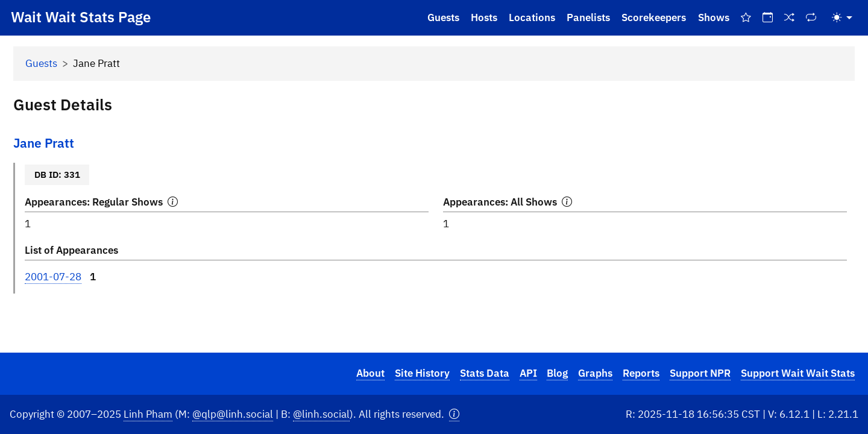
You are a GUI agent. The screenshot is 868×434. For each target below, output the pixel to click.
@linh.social (321, 414)
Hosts (484, 17)
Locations (532, 17)
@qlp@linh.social (233, 414)
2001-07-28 (53, 277)
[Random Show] (790, 18)
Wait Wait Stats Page (81, 17)
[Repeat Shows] (811, 18)
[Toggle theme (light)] (842, 18)
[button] (454, 414)
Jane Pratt (44, 143)
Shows (714, 17)
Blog (557, 373)
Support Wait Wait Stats (798, 373)
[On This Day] (767, 18)
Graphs (595, 373)
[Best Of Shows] (746, 18)
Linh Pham (148, 414)
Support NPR (700, 373)
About (370, 373)
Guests (443, 17)
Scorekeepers (654, 17)
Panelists (588, 17)
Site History (422, 373)
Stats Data (485, 373)
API (528, 373)
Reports (641, 373)
